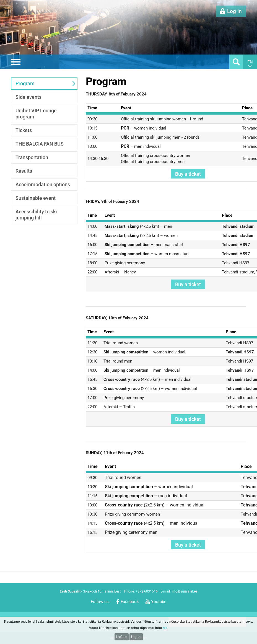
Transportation (32, 157)
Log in (234, 11)
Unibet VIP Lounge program (36, 114)
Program (25, 83)
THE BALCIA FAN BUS (40, 144)
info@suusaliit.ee (184, 591)
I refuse (122, 637)
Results (24, 171)
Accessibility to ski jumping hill (36, 215)
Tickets (24, 130)
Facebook (130, 602)
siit (165, 628)
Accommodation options (43, 184)
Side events (28, 97)
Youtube (159, 602)
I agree (136, 637)
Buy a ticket (188, 174)
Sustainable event (36, 198)
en (250, 62)
